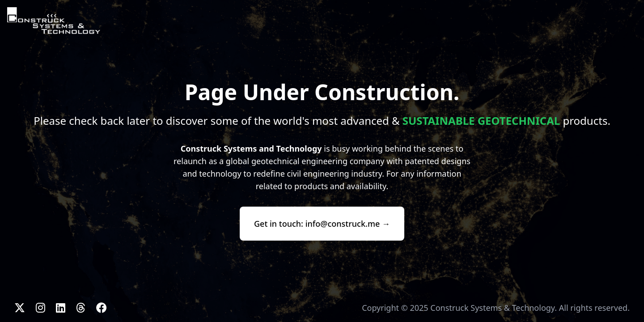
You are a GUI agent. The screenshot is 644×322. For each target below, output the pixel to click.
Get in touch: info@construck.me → (322, 224)
